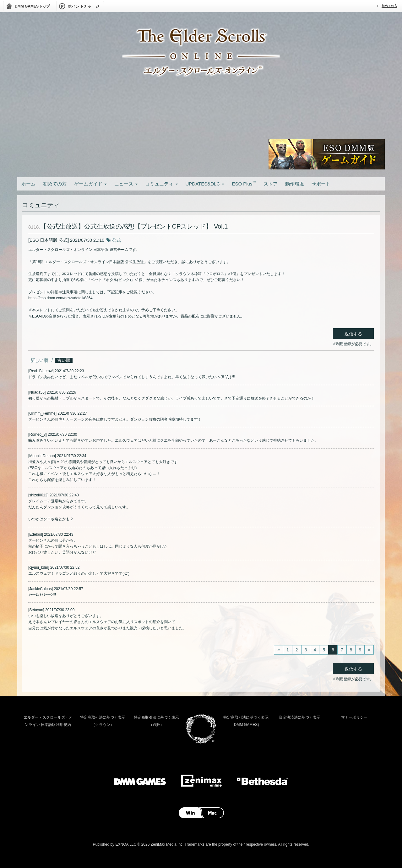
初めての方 (389, 6)
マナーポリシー (354, 717)
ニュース (126, 184)
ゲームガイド (90, 184)
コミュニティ (161, 184)
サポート (321, 184)
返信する (353, 334)
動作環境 (295, 184)
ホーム (28, 184)
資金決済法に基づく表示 (300, 717)
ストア (271, 184)
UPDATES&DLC (205, 184)
